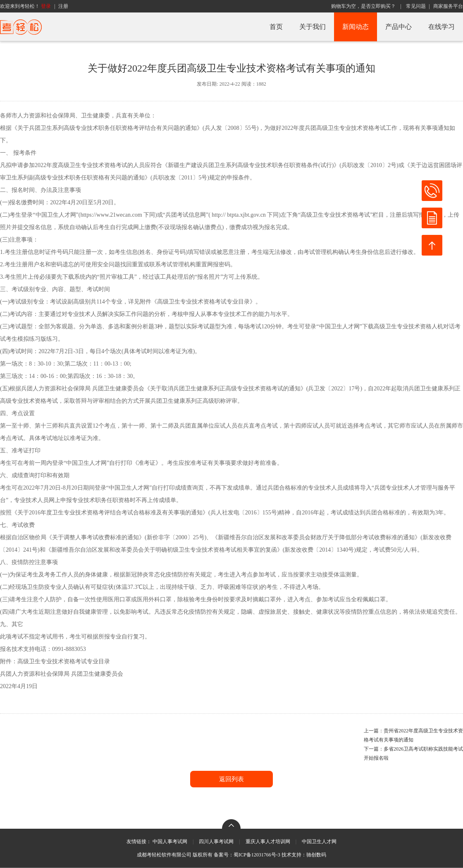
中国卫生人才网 (319, 842)
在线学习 (442, 27)
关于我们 (313, 27)
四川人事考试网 (216, 842)
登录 (46, 6)
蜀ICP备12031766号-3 (257, 855)
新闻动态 (356, 27)
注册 (63, 6)
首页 (276, 27)
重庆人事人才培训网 (268, 842)
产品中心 (399, 27)
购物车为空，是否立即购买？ (363, 6)
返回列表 (231, 779)
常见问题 (416, 6)
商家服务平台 (448, 6)
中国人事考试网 (170, 842)
